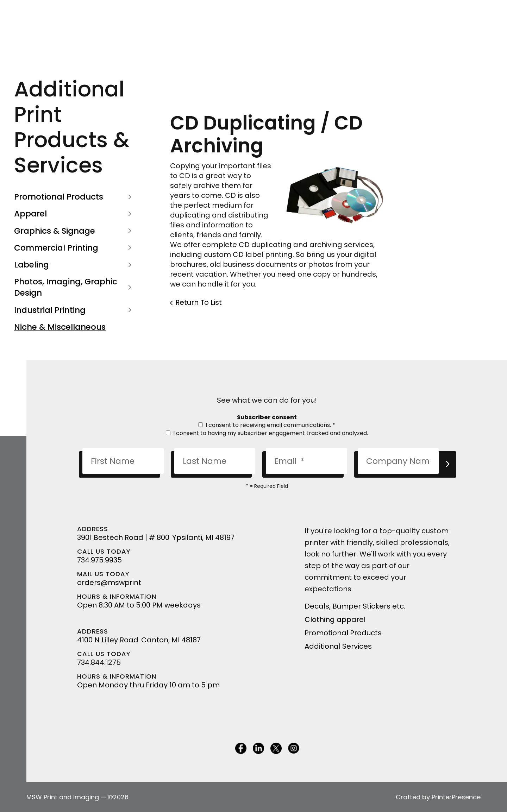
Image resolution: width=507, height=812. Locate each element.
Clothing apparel (335, 619)
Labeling (74, 265)
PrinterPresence (456, 797)
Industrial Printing (74, 310)
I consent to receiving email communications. (267, 425)
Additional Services (338, 646)
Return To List (199, 302)
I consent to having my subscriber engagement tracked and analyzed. (267, 433)
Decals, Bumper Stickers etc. (355, 606)
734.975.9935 (99, 560)
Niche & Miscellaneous (60, 327)
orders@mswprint (109, 583)
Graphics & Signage (74, 231)
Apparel (74, 214)
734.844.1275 (99, 662)
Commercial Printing (74, 248)
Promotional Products (74, 197)
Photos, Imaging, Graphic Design (74, 287)
